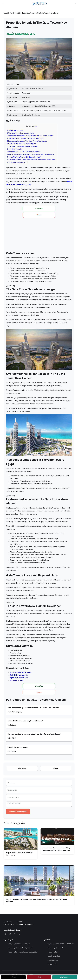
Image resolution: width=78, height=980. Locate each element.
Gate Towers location (15, 130)
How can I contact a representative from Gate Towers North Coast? (32, 160)
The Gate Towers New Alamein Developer (22, 146)
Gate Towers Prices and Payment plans (22, 144)
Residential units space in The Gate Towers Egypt (25, 138)
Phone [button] (39, 215)
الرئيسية (6, 13)
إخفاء (35, 126)
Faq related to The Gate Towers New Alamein (24, 152)
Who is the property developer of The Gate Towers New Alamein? (31, 154)
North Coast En (16, 13)
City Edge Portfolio (14, 149)
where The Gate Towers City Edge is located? (24, 157)
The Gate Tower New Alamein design (21, 133)
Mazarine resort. (17, 680)
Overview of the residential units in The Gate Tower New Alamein (30, 136)
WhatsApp (22, 768)
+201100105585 (9, 924)
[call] (39, 977)
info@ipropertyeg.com (25, 924)
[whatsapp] (65, 977)
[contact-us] (13, 977)
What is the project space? (17, 162)
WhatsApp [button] (39, 209)
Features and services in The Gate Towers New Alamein (27, 141)
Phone (56, 768)
